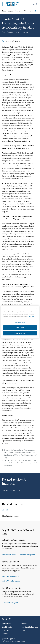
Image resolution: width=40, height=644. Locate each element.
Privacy (24, 630)
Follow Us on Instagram (11, 581)
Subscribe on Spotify (27, 555)
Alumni (24, 623)
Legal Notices (7, 630)
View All (5, 510)
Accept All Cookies (20, 333)
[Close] (36, 308)
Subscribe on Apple (9, 555)
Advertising (6, 623)
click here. (32, 316)
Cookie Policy (7, 627)
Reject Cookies (20, 328)
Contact (5, 634)
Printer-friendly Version (11, 41)
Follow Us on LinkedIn (11, 576)
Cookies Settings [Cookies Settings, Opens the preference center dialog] (20, 322)
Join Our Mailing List (10, 603)
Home (4, 11)
